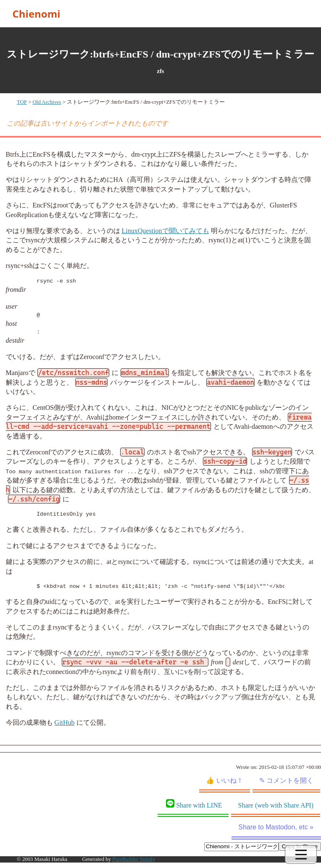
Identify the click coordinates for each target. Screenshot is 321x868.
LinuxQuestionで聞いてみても (166, 231)
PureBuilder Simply (134, 859)
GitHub (65, 722)
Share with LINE (194, 804)
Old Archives (47, 102)
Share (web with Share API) (276, 805)
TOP (22, 102)
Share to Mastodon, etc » (276, 827)
